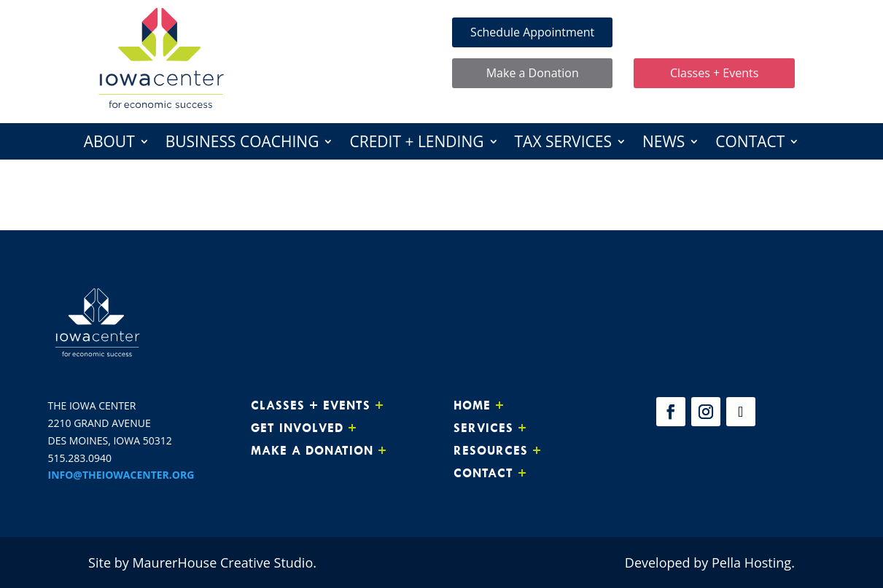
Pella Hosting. (753, 562)
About (109, 144)
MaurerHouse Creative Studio (222, 562)
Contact (750, 144)
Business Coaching (242, 144)
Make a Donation (533, 73)
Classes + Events (714, 73)
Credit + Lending (416, 144)
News (664, 144)
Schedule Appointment (532, 32)
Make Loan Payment (715, 32)
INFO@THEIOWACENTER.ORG (121, 475)
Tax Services (563, 144)
